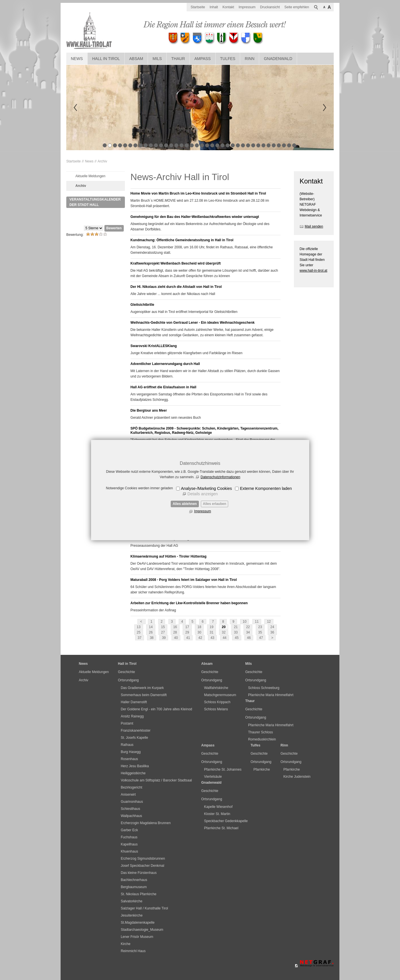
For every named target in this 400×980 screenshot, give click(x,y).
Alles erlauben (215, 504)
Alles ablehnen (185, 504)
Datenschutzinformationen (220, 477)
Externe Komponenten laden (266, 488)
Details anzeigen (203, 494)
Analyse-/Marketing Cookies (206, 488)
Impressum (202, 511)
